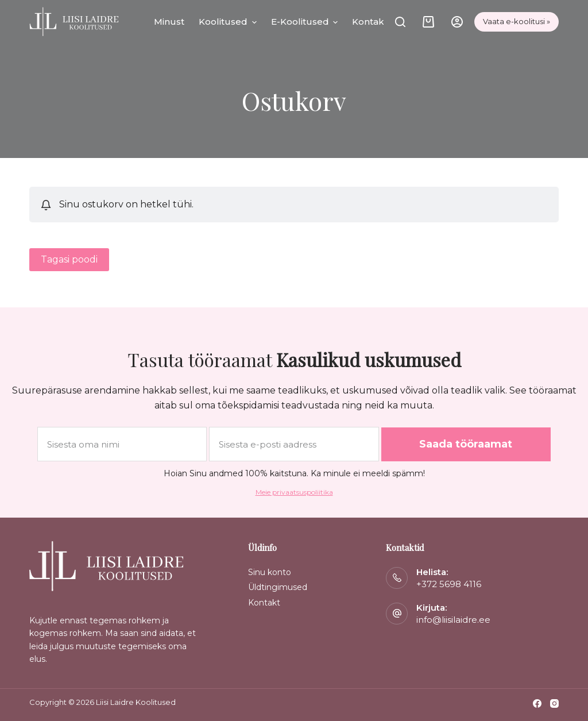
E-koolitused (305, 22)
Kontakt (370, 22)
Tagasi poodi (69, 259)
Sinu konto (270, 572)
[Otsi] (400, 22)
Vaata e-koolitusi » (517, 21)
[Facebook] (537, 703)
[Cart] (428, 22)
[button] (252, 22)
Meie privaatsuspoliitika (294, 492)
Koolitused (228, 22)
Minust (169, 22)
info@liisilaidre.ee (453, 620)
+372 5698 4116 (449, 584)
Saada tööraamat (466, 444)
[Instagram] (554, 703)
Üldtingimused (278, 587)
